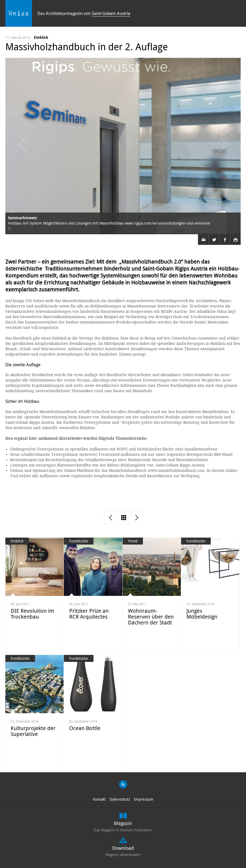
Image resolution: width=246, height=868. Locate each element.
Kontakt (99, 799)
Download (123, 848)
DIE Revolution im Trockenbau (32, 614)
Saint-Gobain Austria (111, 13)
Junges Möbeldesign (202, 614)
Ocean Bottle (85, 728)
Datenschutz (120, 799)
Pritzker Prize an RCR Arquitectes (89, 614)
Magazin (123, 823)
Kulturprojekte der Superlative (33, 731)
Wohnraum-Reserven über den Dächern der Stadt (151, 617)
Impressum (144, 799)
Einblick (41, 37)
